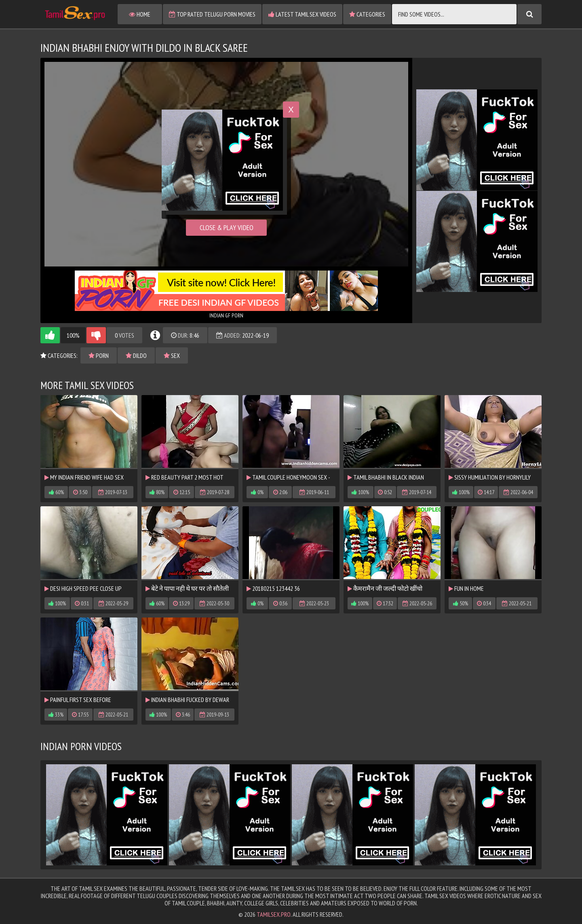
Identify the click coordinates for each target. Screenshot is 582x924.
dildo (136, 355)
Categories (367, 14)
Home (140, 14)
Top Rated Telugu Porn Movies (212, 14)
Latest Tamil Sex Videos (302, 14)
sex (172, 355)
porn (99, 355)
